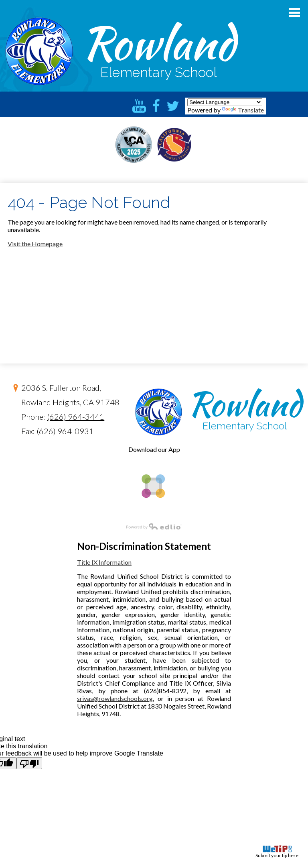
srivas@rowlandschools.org (115, 698)
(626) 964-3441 (76, 417)
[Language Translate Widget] (225, 102)
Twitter (173, 106)
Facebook (156, 106)
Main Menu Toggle (294, 13)
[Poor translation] (29, 763)
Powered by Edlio (91, 526)
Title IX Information (104, 562)
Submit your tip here (277, 852)
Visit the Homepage (35, 244)
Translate (243, 110)
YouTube (139, 106)
